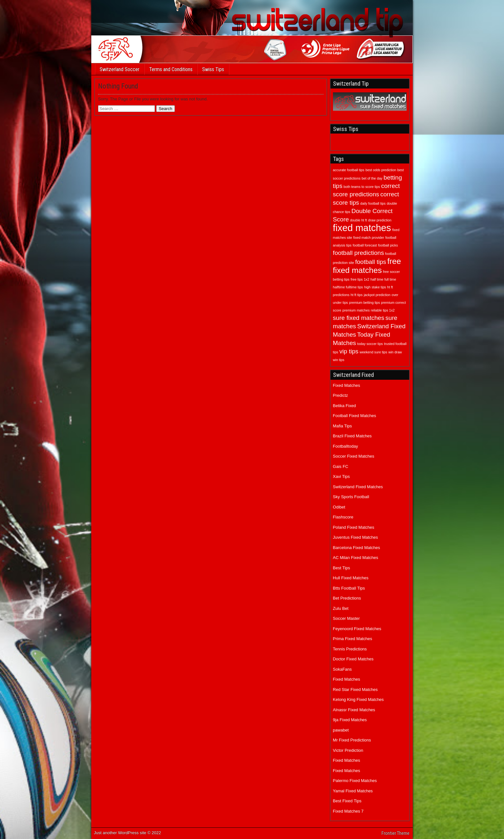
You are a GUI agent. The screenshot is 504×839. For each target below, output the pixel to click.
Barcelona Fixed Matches (357, 548)
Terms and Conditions (171, 69)
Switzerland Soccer (120, 69)
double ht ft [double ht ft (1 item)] (359, 220)
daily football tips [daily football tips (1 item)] (373, 203)
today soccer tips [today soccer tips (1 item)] (370, 344)
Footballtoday (346, 446)
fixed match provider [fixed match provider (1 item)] (369, 238)
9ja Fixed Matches (350, 720)
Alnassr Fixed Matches (354, 710)
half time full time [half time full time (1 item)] (383, 279)
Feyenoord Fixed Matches (357, 629)
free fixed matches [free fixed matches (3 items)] (367, 266)
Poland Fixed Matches (354, 527)
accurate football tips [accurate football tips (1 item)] (349, 170)
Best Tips (342, 568)
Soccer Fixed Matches (354, 456)
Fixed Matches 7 (348, 811)
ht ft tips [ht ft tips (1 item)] (357, 295)
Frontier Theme (396, 833)
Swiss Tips (213, 69)
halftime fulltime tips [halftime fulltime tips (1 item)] (348, 287)
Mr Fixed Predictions (352, 740)
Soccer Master (346, 618)
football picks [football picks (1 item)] (388, 245)
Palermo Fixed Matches (355, 781)
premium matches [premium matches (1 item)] (356, 310)
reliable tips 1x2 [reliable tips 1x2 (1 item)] (383, 310)
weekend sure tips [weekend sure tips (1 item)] (373, 352)
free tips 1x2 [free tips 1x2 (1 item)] (360, 279)
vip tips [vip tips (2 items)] (349, 351)
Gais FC (341, 466)
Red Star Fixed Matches (355, 690)
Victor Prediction (348, 750)
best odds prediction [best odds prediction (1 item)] (381, 170)
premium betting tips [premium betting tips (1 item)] (364, 303)
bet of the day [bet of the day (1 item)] (372, 178)
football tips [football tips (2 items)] (371, 262)
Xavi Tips (342, 476)
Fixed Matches (347, 385)
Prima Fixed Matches (353, 639)
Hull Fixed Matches (351, 578)
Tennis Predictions (350, 649)
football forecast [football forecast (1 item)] (365, 245)
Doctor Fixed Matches (353, 659)
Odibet (339, 507)
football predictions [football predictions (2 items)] (359, 253)
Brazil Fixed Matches (352, 436)
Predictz (341, 395)
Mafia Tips (342, 426)
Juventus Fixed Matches (355, 537)
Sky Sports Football (351, 497)
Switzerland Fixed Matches (358, 487)
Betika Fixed (345, 406)
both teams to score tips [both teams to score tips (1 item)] (362, 187)
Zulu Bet (341, 608)
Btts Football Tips (349, 588)
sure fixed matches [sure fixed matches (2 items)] (359, 318)
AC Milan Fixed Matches (356, 558)
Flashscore (343, 517)
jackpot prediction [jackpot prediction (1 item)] (377, 295)
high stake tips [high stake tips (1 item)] (375, 287)
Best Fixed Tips (347, 801)
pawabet (341, 730)
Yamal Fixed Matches (353, 791)
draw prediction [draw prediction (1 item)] (380, 220)
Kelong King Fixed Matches (358, 699)
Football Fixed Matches (355, 416)
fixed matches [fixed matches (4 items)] (362, 228)
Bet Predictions (347, 598)
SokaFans (342, 669)
